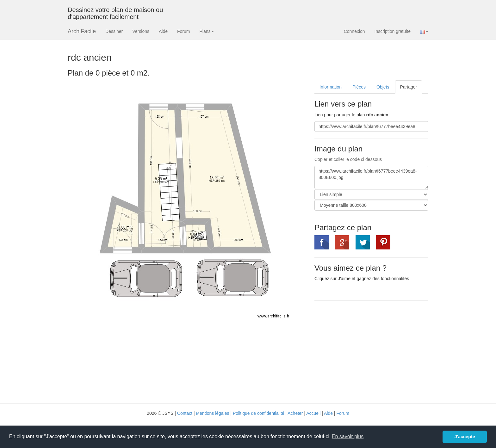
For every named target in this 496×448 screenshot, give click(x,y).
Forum (183, 31)
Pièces (359, 87)
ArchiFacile (82, 31)
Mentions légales (212, 413)
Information (331, 87)
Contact (185, 413)
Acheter (295, 413)
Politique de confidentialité (259, 413)
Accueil (313, 413)
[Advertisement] (368, 351)
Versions (141, 31)
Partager (409, 87)
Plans (206, 31)
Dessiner (114, 31)
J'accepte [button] (465, 437)
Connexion (354, 31)
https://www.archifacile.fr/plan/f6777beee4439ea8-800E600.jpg (371, 177)
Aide (163, 31)
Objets (383, 87)
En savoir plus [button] (348, 436)
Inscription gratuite (393, 31)
